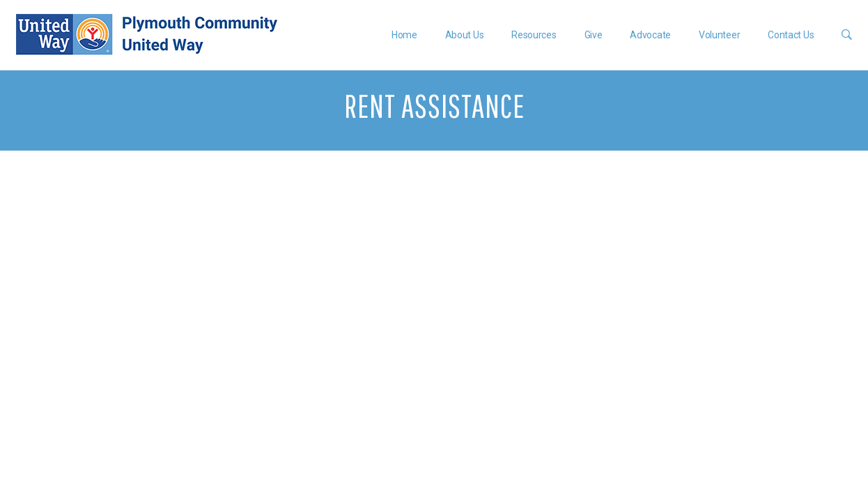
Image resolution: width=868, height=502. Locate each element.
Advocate (650, 35)
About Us (465, 35)
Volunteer (719, 35)
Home (404, 35)
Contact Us (791, 35)
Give (594, 35)
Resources (534, 35)
